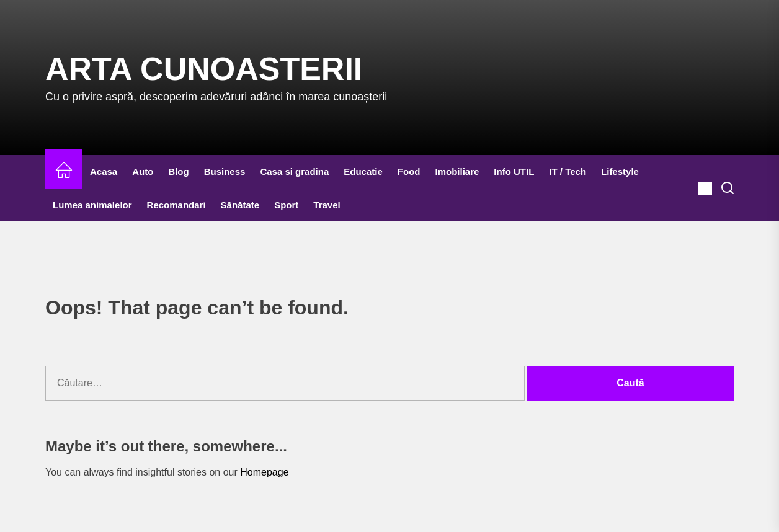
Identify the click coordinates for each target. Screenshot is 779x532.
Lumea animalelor (92, 205)
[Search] (728, 188)
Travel (327, 205)
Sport (286, 205)
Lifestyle (620, 171)
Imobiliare (457, 171)
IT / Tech (568, 171)
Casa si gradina (294, 171)
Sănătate (240, 205)
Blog (178, 171)
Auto (143, 171)
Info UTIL (514, 171)
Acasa (104, 171)
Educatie (363, 171)
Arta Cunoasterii (204, 69)
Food (409, 171)
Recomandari (176, 205)
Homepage (264, 472)
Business (225, 171)
